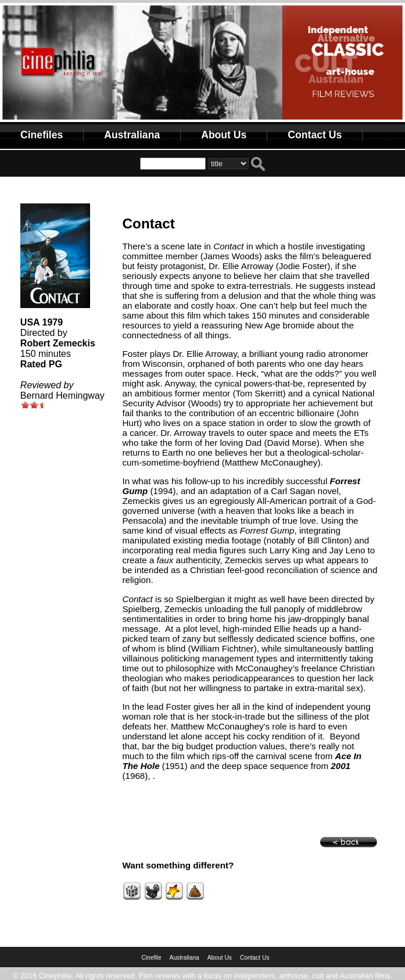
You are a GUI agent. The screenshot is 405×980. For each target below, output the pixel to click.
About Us (224, 135)
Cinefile (151, 958)
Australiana (132, 135)
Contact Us (315, 135)
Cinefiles (42, 135)
